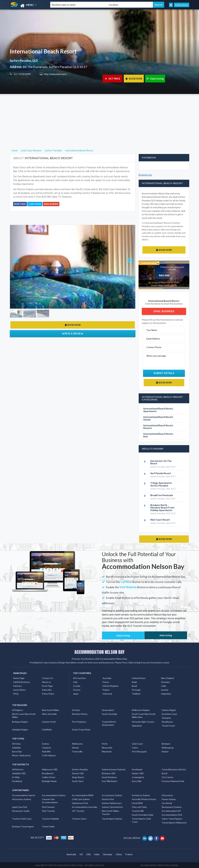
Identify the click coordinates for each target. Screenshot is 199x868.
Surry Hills (137, 781)
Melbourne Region (141, 710)
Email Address (153, 339)
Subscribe (47, 690)
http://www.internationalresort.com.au (64, 74)
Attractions (167, 795)
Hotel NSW (137, 803)
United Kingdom (110, 686)
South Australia (109, 714)
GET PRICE (112, 79)
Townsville (77, 751)
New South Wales (51, 710)
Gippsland (137, 726)
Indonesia (107, 694)
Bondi (164, 773)
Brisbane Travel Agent (23, 826)
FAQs (16, 694)
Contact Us (48, 678)
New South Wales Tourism (110, 812)
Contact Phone (154, 347)
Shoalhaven (167, 722)
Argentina (166, 694)
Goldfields (47, 730)
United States (139, 678)
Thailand (136, 694)
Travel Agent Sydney (112, 819)
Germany (165, 682)
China (119, 854)
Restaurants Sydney (172, 807)
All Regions (18, 710)
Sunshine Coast (169, 714)
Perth (105, 744)
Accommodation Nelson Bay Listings (159, 865)
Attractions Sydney (22, 799)
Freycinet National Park (173, 781)
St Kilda (16, 777)
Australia (107, 678)
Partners (17, 686)
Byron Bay (17, 751)
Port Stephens (79, 722)
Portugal (136, 690)
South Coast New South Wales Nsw (144, 715)
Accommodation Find (172, 815)
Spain (134, 682)
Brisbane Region (20, 722)
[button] (19, 267)
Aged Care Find (20, 807)
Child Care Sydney (81, 799)
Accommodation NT (171, 811)
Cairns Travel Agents (172, 819)
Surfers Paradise (80, 769)
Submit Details (164, 373)
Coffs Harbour (49, 755)
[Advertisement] (99, 117)
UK (81, 854)
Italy (75, 682)
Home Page (19, 678)
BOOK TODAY (20, 204)
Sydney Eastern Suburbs (114, 769)
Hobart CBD (138, 773)
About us (46, 682)
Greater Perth (49, 722)
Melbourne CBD (50, 769)
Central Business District (174, 769)
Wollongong (168, 748)
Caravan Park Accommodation (50, 801)
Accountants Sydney (112, 795)
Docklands (17, 781)
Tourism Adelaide (50, 819)
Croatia (77, 686)
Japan (76, 694)
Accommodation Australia (84, 807)
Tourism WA (138, 811)
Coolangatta (138, 777)
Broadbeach (48, 773)
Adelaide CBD (19, 773)
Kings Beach (78, 777)
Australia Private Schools (144, 799)
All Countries (79, 678)
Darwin (75, 748)
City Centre (167, 777)
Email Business (51, 204)
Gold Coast (137, 744)
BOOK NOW (134, 79)
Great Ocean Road (81, 730)
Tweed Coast (168, 726)
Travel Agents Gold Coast (141, 820)
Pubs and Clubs (139, 807)
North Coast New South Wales (24, 715)
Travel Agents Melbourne (174, 823)
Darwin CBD (78, 773)
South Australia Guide (143, 815)
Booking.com (145, 175)
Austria (165, 690)
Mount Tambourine (21, 755)
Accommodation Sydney (54, 795)
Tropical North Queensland (109, 723)
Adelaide (16, 748)
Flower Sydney (169, 799)
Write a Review (73, 334)
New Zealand (167, 678)
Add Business (182, 5)
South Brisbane (109, 777)
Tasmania (166, 718)
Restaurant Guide (21, 811)
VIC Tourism (78, 811)
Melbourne (77, 744)
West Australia (49, 714)
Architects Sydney (141, 795)
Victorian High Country (143, 722)
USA (88, 854)
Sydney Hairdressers (112, 803)
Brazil (134, 686)
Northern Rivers (80, 714)
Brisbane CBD (109, 773)
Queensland (108, 710)
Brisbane (166, 744)
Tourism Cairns (79, 819)
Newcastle (107, 748)
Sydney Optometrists (112, 807)
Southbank (137, 769)
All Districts (18, 769)
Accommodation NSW (83, 795)
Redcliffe (46, 751)
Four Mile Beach (110, 781)
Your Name (152, 330)
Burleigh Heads (49, 781)
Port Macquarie (139, 751)
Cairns (135, 748)
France (106, 682)
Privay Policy (48, 694)
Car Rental (167, 803)
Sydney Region (169, 710)
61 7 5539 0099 (22, 74)
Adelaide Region (20, 730)
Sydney (46, 744)
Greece (77, 690)
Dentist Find (108, 799)
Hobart (165, 751)
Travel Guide (48, 826)
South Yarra (78, 781)
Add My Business (22, 682)
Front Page (47, 686)
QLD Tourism (48, 811)
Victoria (76, 710)
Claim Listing (155, 79)
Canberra (46, 748)
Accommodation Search (24, 795)
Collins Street (49, 777)
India (163, 686)
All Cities (16, 744)
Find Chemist (48, 807)
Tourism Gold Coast (22, 819)
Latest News (19, 690)
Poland (106, 690)
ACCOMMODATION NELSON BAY (99, 652)
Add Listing (166, 635)
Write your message (156, 356)
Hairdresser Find (80, 803)
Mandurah (107, 751)
